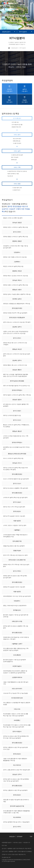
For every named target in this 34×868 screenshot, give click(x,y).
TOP (31, 837)
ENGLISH (12, 837)
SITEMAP (20, 837)
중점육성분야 (6, 32)
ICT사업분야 (23, 32)
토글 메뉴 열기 (31, 3)
